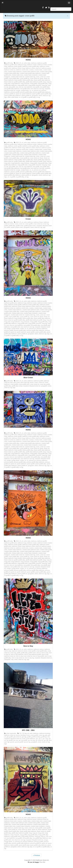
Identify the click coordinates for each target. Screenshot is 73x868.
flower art (47, 78)
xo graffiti (24, 97)
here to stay (45, 653)
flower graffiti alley (28, 80)
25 (20, 143)
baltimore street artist (22, 70)
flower (42, 78)
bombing (23, 735)
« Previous (36, 855)
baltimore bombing (45, 733)
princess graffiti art (10, 94)
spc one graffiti (23, 740)
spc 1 (40, 739)
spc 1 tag (45, 739)
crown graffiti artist (24, 384)
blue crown (17, 383)
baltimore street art (10, 70)
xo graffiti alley (31, 97)
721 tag (24, 733)
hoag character (25, 84)
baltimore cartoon (39, 649)
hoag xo (43, 837)
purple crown (19, 227)
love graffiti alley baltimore (12, 89)
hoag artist (7, 84)
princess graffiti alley (26, 92)
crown (38, 77)
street (40, 96)
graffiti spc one (45, 737)
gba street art (17, 737)
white (9, 97)
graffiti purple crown (30, 226)
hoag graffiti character (35, 85)
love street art (35, 89)
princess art (37, 91)
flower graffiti (18, 80)
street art (45, 96)
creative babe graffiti (46, 72)
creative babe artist (37, 821)
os (30, 91)
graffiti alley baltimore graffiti (34, 82)
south (24, 739)
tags (6, 97)
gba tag (24, 737)
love (17, 87)
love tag (42, 89)
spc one (16, 740)
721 (20, 733)
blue (12, 383)
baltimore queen (46, 68)
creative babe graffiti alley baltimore (30, 73)
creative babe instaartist (31, 75)
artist (25, 63)
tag (49, 96)
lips (7, 87)
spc (37, 739)
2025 (17, 143)
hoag (44, 82)
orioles (22, 329)
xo (20, 97)
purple (13, 227)
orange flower (25, 91)
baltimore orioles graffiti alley (31, 66)
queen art (19, 94)
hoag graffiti (34, 84)
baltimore (34, 63)
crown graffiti (29, 224)
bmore (12, 224)
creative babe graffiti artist (41, 824)
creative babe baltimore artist (31, 72)
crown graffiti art (25, 78)
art (22, 63)
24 (20, 301)
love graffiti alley (45, 87)
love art (21, 87)
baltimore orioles (32, 65)
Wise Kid (42, 862)
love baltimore (28, 87)
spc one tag (31, 740)
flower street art (9, 82)
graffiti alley (10, 63)
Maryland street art (10, 91)
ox (32, 91)
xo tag (38, 97)
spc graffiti (10, 740)
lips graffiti (12, 87)
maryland (47, 89)
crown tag (46, 224)
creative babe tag (30, 77)
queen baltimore (27, 94)
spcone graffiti (19, 742)
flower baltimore (9, 80)
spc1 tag (7, 742)
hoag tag (44, 85)
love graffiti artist (25, 89)
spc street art (39, 740)
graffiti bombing (36, 737)
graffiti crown (20, 226)
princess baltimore (42, 329)
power (8, 227)
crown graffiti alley (14, 78)
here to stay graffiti (38, 656)
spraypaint (35, 96)
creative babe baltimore (15, 72)
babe (29, 63)
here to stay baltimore (17, 654)
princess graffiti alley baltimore (42, 92)
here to (39, 653)
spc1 (50, 740)
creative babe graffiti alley (12, 73)
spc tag (46, 740)
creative (31, 70)
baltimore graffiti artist (11, 65)
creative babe (38, 70)
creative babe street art (18, 77)
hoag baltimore (16, 84)
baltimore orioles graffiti (15, 66)
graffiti (16, 82)
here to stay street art (18, 658)
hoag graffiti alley (43, 84)
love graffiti (36, 87)
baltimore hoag (22, 65)
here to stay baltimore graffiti (32, 654)
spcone (12, 742)
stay (12, 660)
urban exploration (11, 733)
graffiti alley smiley (17, 386)
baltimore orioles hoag (18, 68)
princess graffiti (15, 92)
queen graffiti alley (46, 94)
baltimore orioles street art (33, 68)
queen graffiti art (26, 96)
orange (18, 91)
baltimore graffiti (42, 63)
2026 (17, 63)
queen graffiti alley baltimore (13, 96)
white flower (15, 97)
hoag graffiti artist (23, 85)
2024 (17, 301)
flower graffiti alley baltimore (42, 80)
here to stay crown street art (24, 656)
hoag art (49, 82)
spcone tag (27, 742)
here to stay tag (29, 658)
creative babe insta (17, 75)
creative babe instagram (38, 826)
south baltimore (31, 739)
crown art (43, 77)
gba (46, 735)
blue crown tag (25, 383)
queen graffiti (36, 94)
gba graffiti (10, 737)
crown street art (35, 78)
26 (20, 63)
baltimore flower (38, 222)
